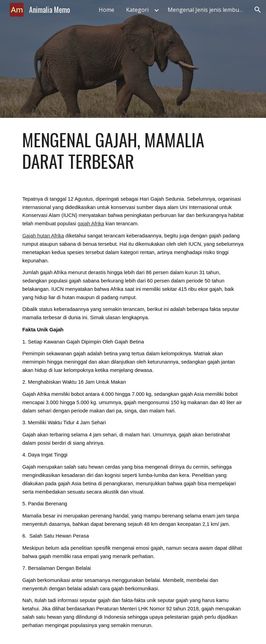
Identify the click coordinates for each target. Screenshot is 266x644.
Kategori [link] (137, 10)
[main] (133, 151)
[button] (258, 10)
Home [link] (107, 10)
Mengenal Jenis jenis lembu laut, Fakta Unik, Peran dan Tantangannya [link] (207, 10)
